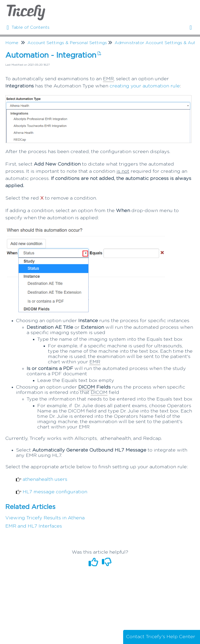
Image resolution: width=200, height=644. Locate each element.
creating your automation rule (145, 86)
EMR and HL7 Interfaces (34, 526)
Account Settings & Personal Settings (67, 43)
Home (12, 43)
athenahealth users (45, 479)
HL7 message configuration (55, 492)
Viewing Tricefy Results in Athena (45, 518)
